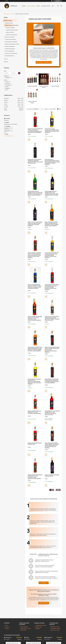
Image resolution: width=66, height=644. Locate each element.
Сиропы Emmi (23, 630)
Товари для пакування (10, 49)
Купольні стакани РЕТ (10, 37)
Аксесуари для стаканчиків (11, 42)
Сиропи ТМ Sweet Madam (32, 102)
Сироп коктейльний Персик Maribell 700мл (35, 444)
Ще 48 (7, 90)
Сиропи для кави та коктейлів (12, 25)
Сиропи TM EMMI (55, 86)
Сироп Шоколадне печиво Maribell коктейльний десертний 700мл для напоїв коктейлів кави (35, 161)
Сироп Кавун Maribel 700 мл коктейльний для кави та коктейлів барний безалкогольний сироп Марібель (52, 287)
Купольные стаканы (55, 630)
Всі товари (44, 583)
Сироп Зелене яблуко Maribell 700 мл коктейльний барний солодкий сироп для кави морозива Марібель (35, 193)
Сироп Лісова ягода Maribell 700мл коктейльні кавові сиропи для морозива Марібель (35, 224)
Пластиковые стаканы (56, 628)
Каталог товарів (31, 6)
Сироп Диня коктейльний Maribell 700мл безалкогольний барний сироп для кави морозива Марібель (34, 381)
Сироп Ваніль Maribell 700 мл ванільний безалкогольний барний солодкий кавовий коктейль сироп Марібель (35, 349)
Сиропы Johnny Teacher (26, 628)
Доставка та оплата (46, 6)
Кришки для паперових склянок (12, 44)
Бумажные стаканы (55, 627)
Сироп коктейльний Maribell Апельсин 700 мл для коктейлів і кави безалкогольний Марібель (35, 318)
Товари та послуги (10, 14)
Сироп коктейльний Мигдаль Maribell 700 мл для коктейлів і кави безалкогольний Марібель (35, 477)
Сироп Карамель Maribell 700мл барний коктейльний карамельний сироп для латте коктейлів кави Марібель (52, 445)
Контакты (7, 627)
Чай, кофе (38, 629)
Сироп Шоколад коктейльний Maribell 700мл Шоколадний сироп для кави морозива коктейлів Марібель (52, 162)
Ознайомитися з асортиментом (44, 62)
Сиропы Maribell (24, 627)
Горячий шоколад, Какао (41, 625)
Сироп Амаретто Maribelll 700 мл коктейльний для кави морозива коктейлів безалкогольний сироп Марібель (34, 255)
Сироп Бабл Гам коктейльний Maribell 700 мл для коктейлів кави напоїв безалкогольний (52, 413)
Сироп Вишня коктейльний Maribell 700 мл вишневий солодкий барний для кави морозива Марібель (52, 381)
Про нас (38, 6)
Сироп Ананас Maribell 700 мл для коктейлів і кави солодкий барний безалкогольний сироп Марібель (51, 255)
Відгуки (6, 62)
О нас (6, 625)
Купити (29, 139)
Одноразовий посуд (10, 56)
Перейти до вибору (44, 603)
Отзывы (7, 629)
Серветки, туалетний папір (11, 53)
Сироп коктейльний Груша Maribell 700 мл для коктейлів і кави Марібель (34, 412)
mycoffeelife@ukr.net (9, 136)
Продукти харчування (10, 46)
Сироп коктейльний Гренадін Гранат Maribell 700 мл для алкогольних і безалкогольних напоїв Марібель (52, 350)
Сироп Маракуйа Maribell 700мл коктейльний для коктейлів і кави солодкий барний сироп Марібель (52, 224)
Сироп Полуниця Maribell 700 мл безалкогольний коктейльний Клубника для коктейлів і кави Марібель (35, 131)
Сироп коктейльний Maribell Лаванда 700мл (52, 475)
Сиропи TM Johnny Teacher (44, 87)
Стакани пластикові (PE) (10, 39)
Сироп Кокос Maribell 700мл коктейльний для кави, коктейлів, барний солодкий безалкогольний (52, 318)
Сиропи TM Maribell (32, 86)
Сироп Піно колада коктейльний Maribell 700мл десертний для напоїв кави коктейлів (52, 131)
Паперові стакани (9, 23)
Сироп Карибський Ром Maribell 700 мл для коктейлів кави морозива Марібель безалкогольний (51, 193)
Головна (24, 6)
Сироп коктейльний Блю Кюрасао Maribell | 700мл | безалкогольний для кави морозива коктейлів (35, 286)
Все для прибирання (10, 51)
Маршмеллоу (39, 627)
